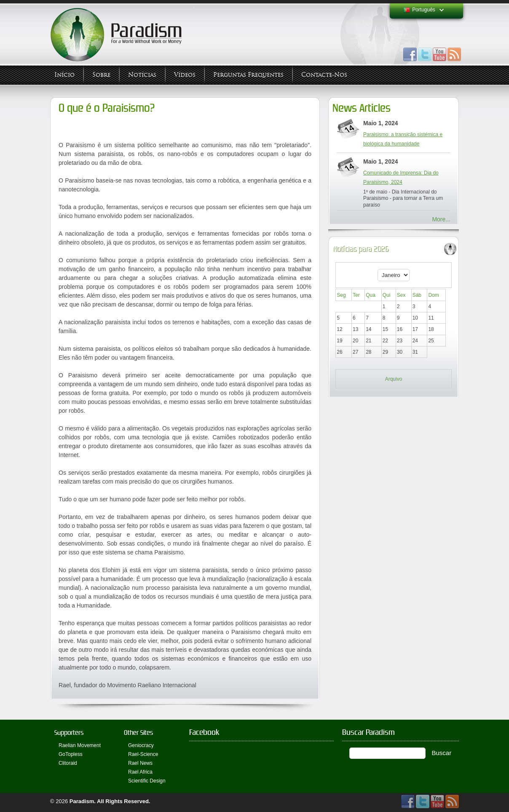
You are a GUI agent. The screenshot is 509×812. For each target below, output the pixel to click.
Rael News (140, 763)
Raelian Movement (80, 745)
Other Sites (138, 733)
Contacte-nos (324, 75)
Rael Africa (140, 772)
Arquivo (394, 379)
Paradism (82, 801)
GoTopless (71, 754)
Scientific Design (147, 781)
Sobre (101, 75)
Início (64, 75)
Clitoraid (68, 763)
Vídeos (185, 75)
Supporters (69, 733)
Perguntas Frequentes (248, 75)
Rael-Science (143, 754)
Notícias (142, 75)
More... (441, 219)
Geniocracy (141, 745)
